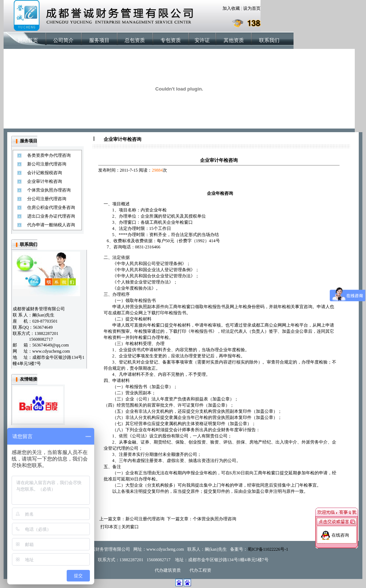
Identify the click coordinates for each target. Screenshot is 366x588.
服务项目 (99, 40)
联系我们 (269, 40)
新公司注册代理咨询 (47, 164)
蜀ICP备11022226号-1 (268, 549)
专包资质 (171, 40)
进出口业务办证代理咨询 (51, 216)
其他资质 (234, 40)
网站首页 (28, 40)
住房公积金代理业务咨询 (51, 207)
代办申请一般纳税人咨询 (51, 225)
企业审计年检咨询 (45, 181)
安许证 (202, 40)
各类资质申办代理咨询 (49, 155)
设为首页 (252, 8)
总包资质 (135, 40)
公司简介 (63, 40)
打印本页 (109, 527)
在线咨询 (340, 532)
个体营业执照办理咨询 (49, 190)
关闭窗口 (130, 527)
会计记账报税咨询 (45, 173)
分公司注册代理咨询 (47, 199)
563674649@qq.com (51, 345)
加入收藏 (231, 8)
